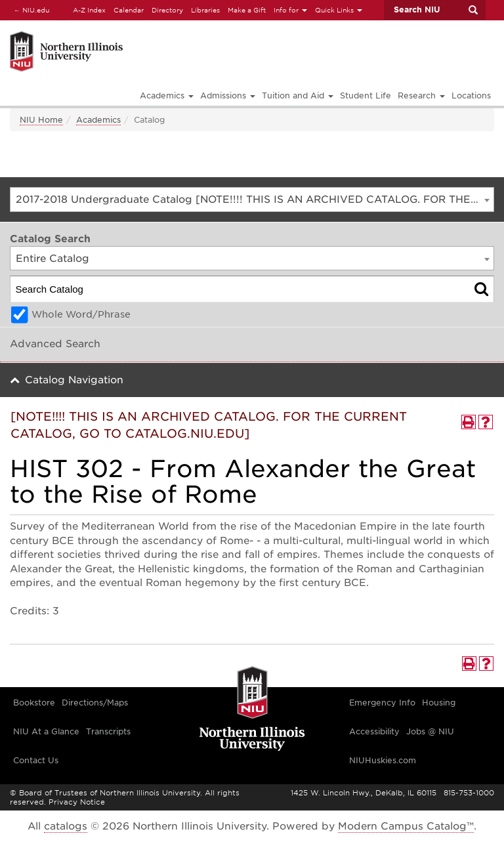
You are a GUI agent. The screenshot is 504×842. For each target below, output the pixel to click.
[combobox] (252, 200)
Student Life (366, 95)
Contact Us (36, 760)
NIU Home (41, 120)
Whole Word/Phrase (81, 314)
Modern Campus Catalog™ (406, 826)
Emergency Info (382, 703)
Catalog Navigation (74, 380)
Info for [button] (290, 10)
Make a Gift (247, 10)
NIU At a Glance (46, 731)
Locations (471, 95)
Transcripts (108, 731)
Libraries (205, 10)
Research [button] (421, 95)
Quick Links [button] (339, 10)
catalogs (66, 826)
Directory (167, 10)
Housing (439, 703)
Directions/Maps (95, 703)
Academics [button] (167, 95)
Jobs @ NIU (430, 731)
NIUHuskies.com (383, 760)
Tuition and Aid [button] (298, 95)
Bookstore (34, 703)
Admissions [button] (228, 95)
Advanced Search (55, 344)
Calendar (129, 10)
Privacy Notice (77, 802)
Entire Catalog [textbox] (52, 259)
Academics (98, 120)
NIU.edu (30, 10)
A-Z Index (89, 10)
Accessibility (374, 731)
